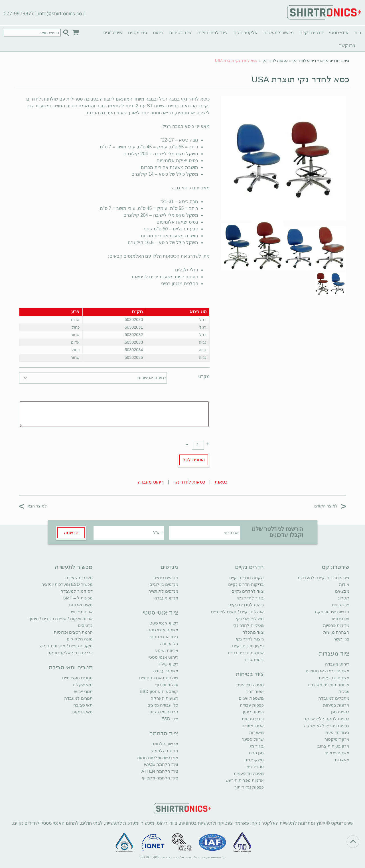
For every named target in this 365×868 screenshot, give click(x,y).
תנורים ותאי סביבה (71, 667)
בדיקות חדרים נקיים (246, 584)
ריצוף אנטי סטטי (163, 623)
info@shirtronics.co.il (62, 14)
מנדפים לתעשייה (163, 591)
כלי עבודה (169, 643)
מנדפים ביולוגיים (164, 584)
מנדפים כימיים (166, 577)
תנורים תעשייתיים (77, 678)
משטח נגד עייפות (334, 678)
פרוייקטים (138, 33)
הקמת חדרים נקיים (247, 577)
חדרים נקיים (311, 33)
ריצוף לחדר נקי (250, 639)
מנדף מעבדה (166, 598)
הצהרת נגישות (336, 632)
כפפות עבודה (252, 705)
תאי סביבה (83, 705)
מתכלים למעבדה (334, 698)
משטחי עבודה (166, 671)
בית (358, 33)
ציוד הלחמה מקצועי (160, 778)
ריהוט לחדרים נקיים (246, 605)
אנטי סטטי (339, 33)
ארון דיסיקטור (337, 739)
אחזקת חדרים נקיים (246, 653)
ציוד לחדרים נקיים (248, 591)
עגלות (344, 691)
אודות (344, 584)
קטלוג (344, 598)
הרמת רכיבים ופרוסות (73, 632)
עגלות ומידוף (167, 684)
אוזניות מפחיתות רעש (245, 780)
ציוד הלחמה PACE (161, 764)
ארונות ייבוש (82, 612)
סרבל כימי (255, 766)
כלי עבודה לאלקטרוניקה (70, 653)
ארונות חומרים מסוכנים (328, 684)
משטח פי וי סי (337, 753)
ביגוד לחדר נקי (251, 598)
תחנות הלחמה (165, 751)
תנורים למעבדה (78, 698)
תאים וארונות (81, 605)
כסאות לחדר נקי (275, 61)
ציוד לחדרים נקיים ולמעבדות (324, 577)
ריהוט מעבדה (151, 482)
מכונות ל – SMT (78, 598)
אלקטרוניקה (246, 33)
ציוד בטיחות (180, 33)
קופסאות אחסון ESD (159, 691)
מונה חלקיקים (80, 639)
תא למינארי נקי (250, 618)
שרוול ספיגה (253, 739)
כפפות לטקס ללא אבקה (326, 719)
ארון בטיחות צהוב (333, 746)
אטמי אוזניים (253, 725)
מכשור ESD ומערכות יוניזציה (67, 584)
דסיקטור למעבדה (77, 591)
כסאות (221, 482)
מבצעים (342, 591)
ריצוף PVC (168, 664)
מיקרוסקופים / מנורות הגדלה (66, 646)
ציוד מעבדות (334, 654)
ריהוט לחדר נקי (304, 61)
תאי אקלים (83, 684)
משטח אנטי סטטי (162, 630)
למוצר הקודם (330, 506)
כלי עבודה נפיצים (163, 705)
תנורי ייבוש (83, 691)
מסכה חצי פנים (250, 684)
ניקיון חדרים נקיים (248, 646)
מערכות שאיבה (79, 577)
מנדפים (169, 567)
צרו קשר (347, 45)
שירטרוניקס (335, 567)
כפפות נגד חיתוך (249, 787)
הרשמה (71, 533)
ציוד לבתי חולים (213, 33)
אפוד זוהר (255, 691)
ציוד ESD (170, 719)
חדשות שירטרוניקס (332, 612)
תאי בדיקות (82, 712)
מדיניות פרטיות (336, 625)
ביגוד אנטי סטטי (164, 637)
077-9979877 (19, 14)
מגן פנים (256, 753)
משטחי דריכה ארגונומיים (328, 671)
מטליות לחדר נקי (248, 625)
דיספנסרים (254, 659)
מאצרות (342, 760)
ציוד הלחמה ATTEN (160, 771)
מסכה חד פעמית (249, 773)
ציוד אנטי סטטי (161, 613)
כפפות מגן (340, 712)
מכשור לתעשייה (279, 33)
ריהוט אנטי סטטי (163, 657)
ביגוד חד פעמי (337, 732)
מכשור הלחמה (165, 744)
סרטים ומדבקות (164, 712)
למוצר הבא (33, 506)
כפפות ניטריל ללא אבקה (327, 725)
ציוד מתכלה (253, 632)
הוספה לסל (194, 460)
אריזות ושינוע (167, 650)
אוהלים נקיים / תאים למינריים (237, 612)
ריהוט (158, 33)
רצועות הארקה (164, 698)
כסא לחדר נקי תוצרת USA (300, 79)
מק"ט (204, 377)
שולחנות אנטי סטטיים (159, 678)
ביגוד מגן (256, 746)
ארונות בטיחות (336, 705)
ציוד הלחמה (164, 733)
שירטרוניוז (113, 33)
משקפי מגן (254, 760)
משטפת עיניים (251, 698)
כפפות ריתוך (253, 712)
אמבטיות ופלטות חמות (158, 757)
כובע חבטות (253, 719)
